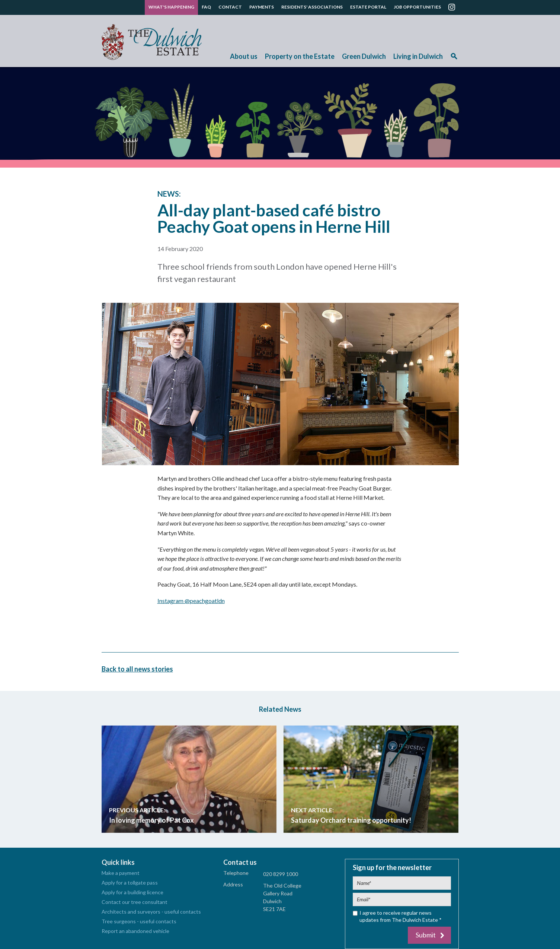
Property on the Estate (300, 56)
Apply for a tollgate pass (130, 883)
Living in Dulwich (418, 56)
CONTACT (230, 7)
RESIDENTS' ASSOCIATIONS (312, 7)
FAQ (206, 7)
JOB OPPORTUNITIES (417, 7)
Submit (426, 935)
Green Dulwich (364, 56)
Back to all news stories (137, 669)
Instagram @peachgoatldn (191, 601)
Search (454, 59)
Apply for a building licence (132, 892)
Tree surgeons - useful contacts (139, 921)
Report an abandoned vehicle (135, 931)
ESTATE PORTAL (368, 7)
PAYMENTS (262, 7)
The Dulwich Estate (152, 42)
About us (244, 56)
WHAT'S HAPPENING (171, 7)
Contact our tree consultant (135, 902)
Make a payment (121, 873)
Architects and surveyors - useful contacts (151, 912)
